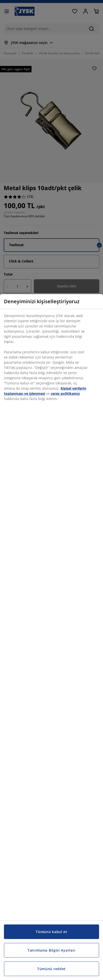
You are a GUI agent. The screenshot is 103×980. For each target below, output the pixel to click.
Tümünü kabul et (51, 932)
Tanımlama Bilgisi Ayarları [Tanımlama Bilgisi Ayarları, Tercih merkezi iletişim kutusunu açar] (51, 950)
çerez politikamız (65, 393)
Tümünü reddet (51, 969)
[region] (51, 637)
